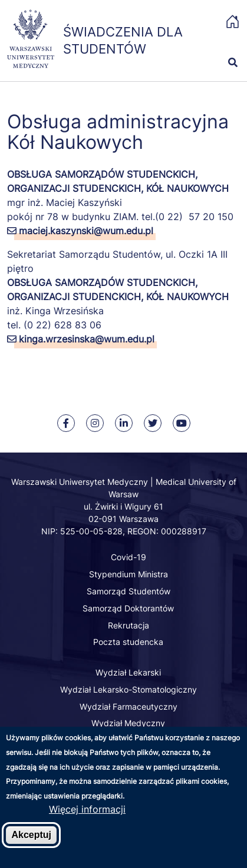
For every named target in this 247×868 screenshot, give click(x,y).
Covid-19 (129, 557)
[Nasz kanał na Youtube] (182, 423)
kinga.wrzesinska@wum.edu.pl (87, 339)
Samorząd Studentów (129, 591)
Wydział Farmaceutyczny (129, 706)
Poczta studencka (128, 642)
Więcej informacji (87, 821)
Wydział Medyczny (128, 723)
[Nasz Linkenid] (124, 423)
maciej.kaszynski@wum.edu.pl (86, 231)
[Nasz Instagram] (95, 423)
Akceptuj (31, 847)
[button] (226, 41)
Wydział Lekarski (128, 672)
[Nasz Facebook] (66, 423)
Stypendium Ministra (129, 574)
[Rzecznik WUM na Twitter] (153, 423)
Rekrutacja (129, 625)
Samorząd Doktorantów (128, 608)
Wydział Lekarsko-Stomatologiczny (129, 689)
